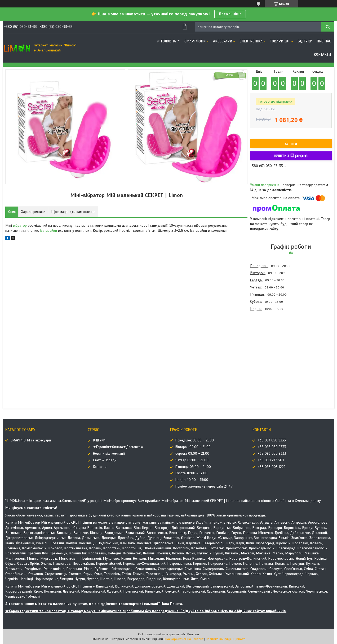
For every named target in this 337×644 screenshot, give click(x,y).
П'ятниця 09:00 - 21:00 (193, 467)
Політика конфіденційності (226, 639)
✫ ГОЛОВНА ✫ (168, 41)
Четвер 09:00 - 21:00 (192, 460)
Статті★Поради (105, 460)
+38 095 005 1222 (272, 467)
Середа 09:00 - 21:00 (192, 454)
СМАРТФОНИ (195, 41)
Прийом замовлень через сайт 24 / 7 (204, 487)
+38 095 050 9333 (272, 447)
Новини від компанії (109, 454)
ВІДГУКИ (305, 41)
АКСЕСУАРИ (223, 41)
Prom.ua (193, 634)
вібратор (20, 225)
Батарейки (48, 231)
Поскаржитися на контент (184, 639)
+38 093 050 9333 (272, 454)
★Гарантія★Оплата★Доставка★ (118, 447)
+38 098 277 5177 (271, 460)
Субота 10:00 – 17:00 (191, 473)
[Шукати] (328, 27)
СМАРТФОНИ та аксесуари (31, 440)
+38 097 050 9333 (272, 440)
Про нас (324, 41)
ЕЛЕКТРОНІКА (251, 41)
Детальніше (230, 14)
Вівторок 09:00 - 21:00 (193, 447)
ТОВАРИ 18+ (280, 41)
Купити (291, 144)
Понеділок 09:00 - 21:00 (195, 440)
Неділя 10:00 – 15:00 (192, 480)
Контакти (322, 54)
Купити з (291, 156)
